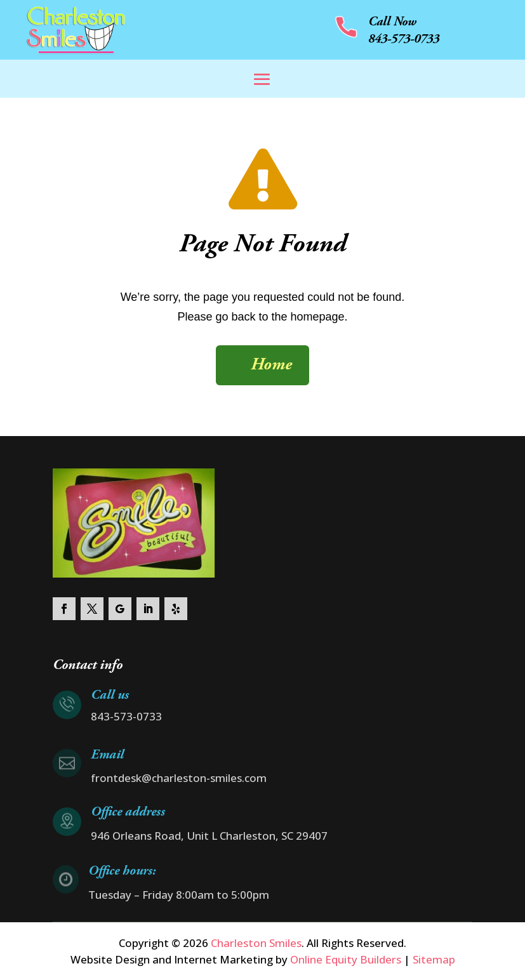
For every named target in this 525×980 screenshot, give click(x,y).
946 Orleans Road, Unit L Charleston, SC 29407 (209, 836)
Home (271, 365)
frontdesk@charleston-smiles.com (179, 778)
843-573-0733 (404, 40)
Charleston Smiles (255, 943)
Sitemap (434, 959)
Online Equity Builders (346, 959)
